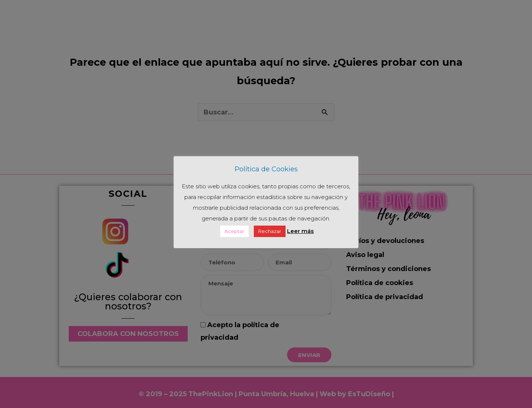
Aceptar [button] (234, 231)
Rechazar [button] (270, 231)
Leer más (300, 231)
